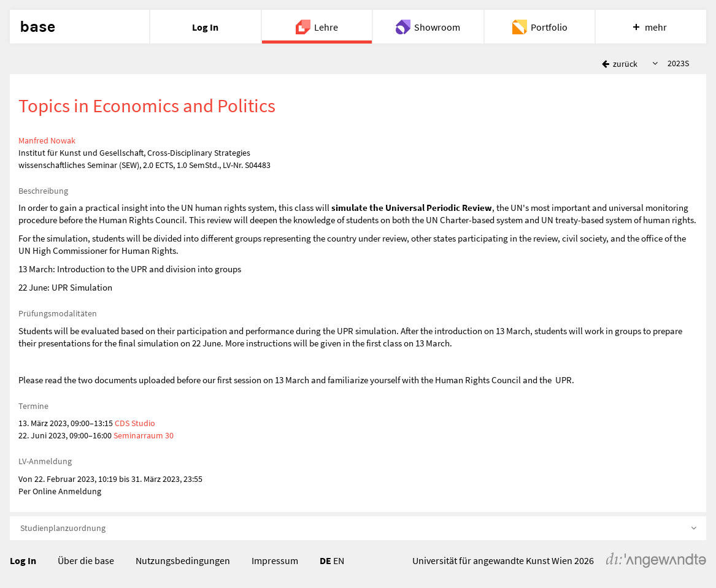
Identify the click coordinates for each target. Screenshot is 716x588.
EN (339, 560)
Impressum (275, 560)
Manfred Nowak (47, 140)
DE (325, 560)
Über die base (86, 560)
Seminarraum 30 (144, 435)
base (37, 27)
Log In (23, 560)
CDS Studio (135, 423)
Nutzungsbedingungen (183, 560)
